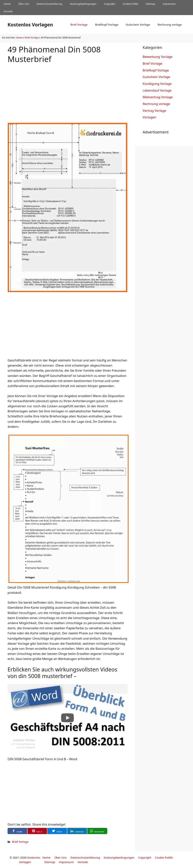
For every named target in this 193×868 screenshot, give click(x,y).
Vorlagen (149, 117)
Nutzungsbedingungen (83, 4)
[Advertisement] (68, 90)
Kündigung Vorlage (157, 84)
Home (7, 4)
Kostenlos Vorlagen (30, 24)
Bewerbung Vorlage (158, 57)
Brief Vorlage (79, 24)
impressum (169, 4)
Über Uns (24, 4)
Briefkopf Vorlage (107, 24)
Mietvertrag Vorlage (158, 97)
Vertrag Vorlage (154, 111)
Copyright (110, 4)
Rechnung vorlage (170, 24)
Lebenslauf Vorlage (157, 90)
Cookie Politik (130, 4)
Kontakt (8, 11)
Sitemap (151, 4)
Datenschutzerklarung (49, 4)
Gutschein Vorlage (138, 24)
